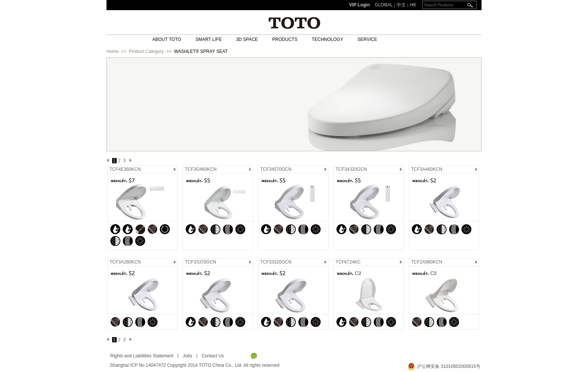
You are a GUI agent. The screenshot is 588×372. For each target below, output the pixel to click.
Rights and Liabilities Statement (142, 356)
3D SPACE (247, 39)
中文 (401, 5)
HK (413, 5)
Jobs (187, 356)
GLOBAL (384, 5)
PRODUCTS (285, 39)
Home (112, 51)
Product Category (146, 51)
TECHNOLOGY (327, 39)
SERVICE (367, 39)
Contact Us (213, 356)
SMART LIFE (208, 39)
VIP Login (359, 5)
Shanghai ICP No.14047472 (138, 365)
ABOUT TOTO (167, 39)
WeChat (254, 356)
